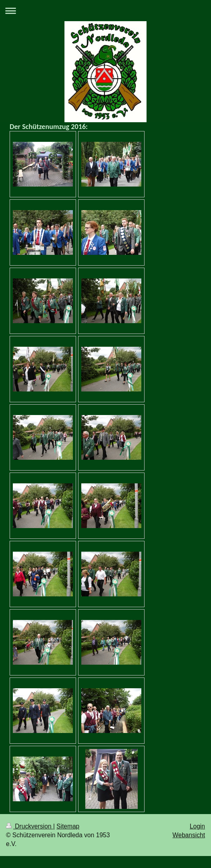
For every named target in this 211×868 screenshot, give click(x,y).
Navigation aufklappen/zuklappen (105, 11)
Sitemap (68, 826)
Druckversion (30, 826)
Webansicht (189, 835)
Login (197, 826)
